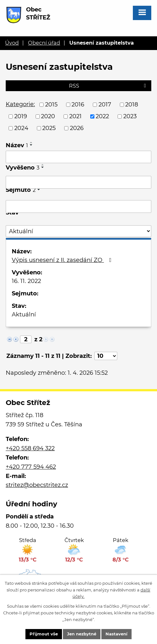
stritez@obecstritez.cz (37, 485)
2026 (77, 128)
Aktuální (24, 315)
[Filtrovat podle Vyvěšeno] (78, 182)
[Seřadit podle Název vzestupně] (31, 142)
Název (17, 145)
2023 (130, 116)
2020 (48, 116)
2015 (51, 105)
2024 (21, 128)
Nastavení (116, 634)
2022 (102, 116)
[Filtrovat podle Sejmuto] (78, 206)
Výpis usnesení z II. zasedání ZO (63, 260)
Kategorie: (20, 104)
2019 (21, 116)
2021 (75, 116)
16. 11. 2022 (26, 281)
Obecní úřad (44, 43)
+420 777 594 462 (31, 467)
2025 (49, 128)
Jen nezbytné (82, 634)
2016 (78, 105)
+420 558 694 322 (30, 448)
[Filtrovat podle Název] (78, 157)
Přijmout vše (44, 634)
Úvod (12, 43)
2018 (132, 105)
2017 (105, 105)
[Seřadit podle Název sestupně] (31, 145)
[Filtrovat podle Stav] (78, 231)
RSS (109, 86)
